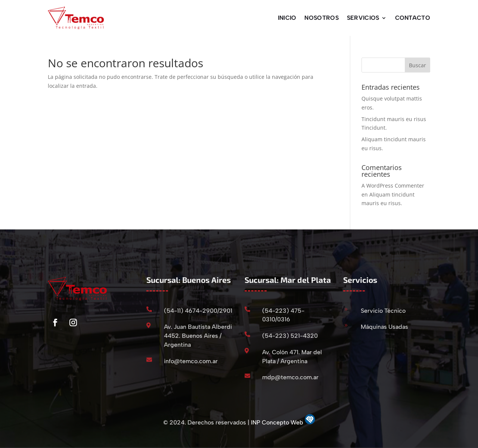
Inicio (287, 18)
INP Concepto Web (278, 422)
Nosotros (321, 18)
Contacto (413, 18)
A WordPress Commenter (393, 186)
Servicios (363, 18)
